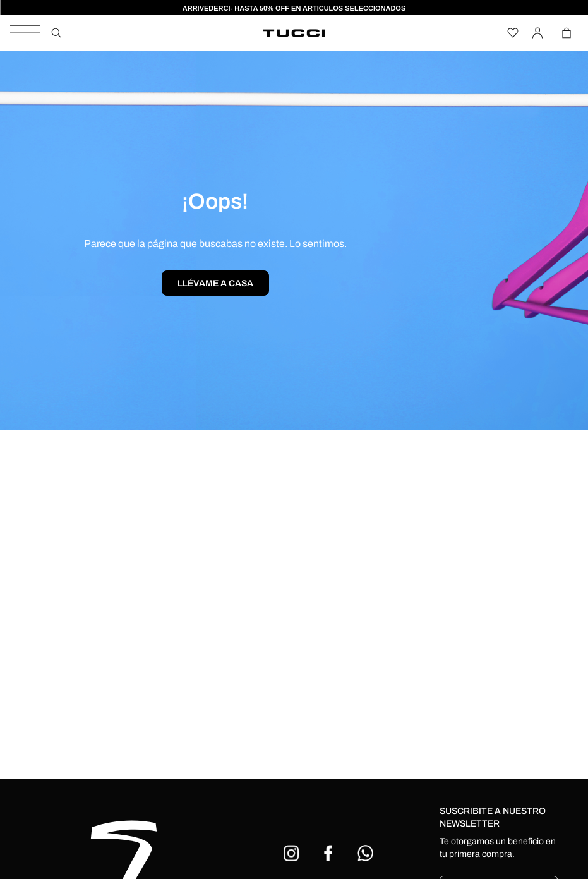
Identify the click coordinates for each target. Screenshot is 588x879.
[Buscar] (56, 33)
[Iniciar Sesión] (540, 33)
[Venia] (294, 33)
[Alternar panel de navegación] (25, 33)
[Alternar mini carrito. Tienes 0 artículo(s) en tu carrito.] (567, 33)
